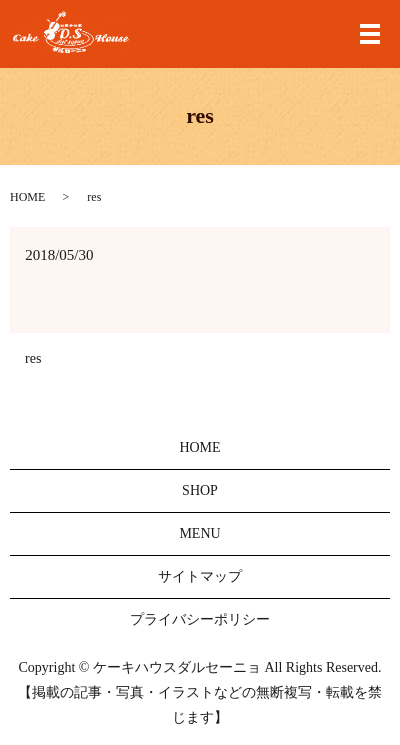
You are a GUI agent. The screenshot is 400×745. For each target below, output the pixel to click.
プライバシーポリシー (200, 619)
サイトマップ (200, 576)
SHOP (200, 490)
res (33, 358)
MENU (199, 533)
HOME (27, 197)
